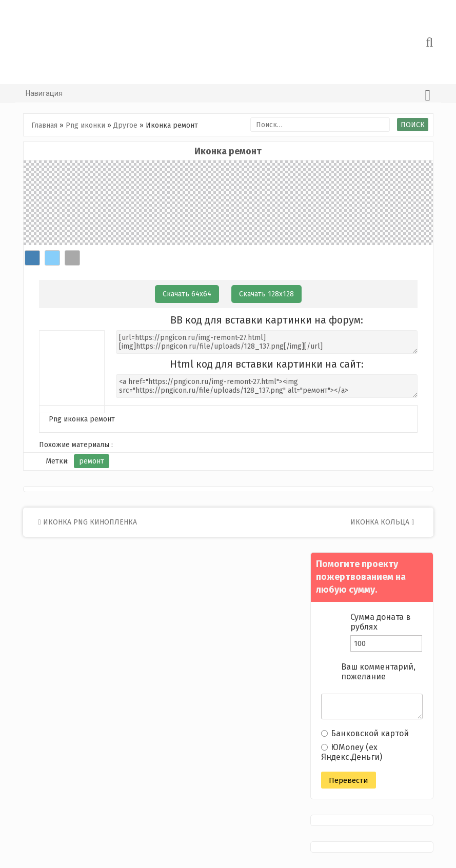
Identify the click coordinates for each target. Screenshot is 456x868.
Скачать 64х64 (187, 294)
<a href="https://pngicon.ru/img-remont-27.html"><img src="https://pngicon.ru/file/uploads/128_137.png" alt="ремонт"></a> (267, 386)
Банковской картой (365, 733)
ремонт (92, 461)
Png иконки (85, 125)
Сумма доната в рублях (381, 622)
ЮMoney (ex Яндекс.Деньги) (352, 752)
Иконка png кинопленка (88, 522)
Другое (125, 125)
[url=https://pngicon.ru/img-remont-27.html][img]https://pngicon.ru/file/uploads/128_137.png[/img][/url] (267, 342)
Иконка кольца (382, 522)
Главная (44, 125)
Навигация (228, 95)
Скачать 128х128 (266, 294)
